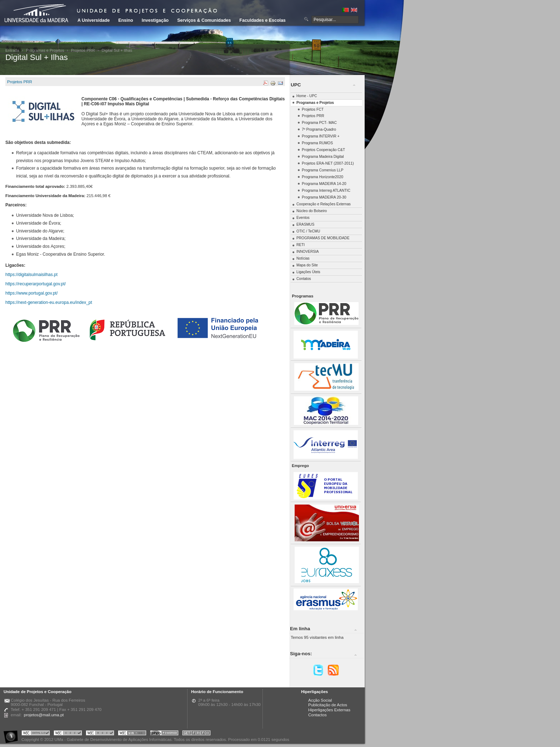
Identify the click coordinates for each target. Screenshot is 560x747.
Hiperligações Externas (329, 710)
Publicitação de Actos (328, 705)
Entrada (12, 50)
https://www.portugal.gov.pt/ (32, 293)
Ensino (126, 20)
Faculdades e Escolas (262, 20)
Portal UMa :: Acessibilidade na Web (12, 734)
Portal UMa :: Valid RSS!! (100, 734)
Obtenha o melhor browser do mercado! (196, 734)
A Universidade (94, 20)
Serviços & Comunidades (204, 20)
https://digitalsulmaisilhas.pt (31, 275)
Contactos (317, 715)
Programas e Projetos (45, 50)
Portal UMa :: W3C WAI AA (132, 734)
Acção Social (320, 700)
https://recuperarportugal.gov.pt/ (36, 284)
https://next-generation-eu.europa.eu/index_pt (49, 302)
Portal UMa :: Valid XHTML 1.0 (36, 734)
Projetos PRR (83, 50)
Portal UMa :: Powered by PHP (164, 734)
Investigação (155, 20)
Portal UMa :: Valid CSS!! (68, 734)
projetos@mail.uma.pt (44, 715)
